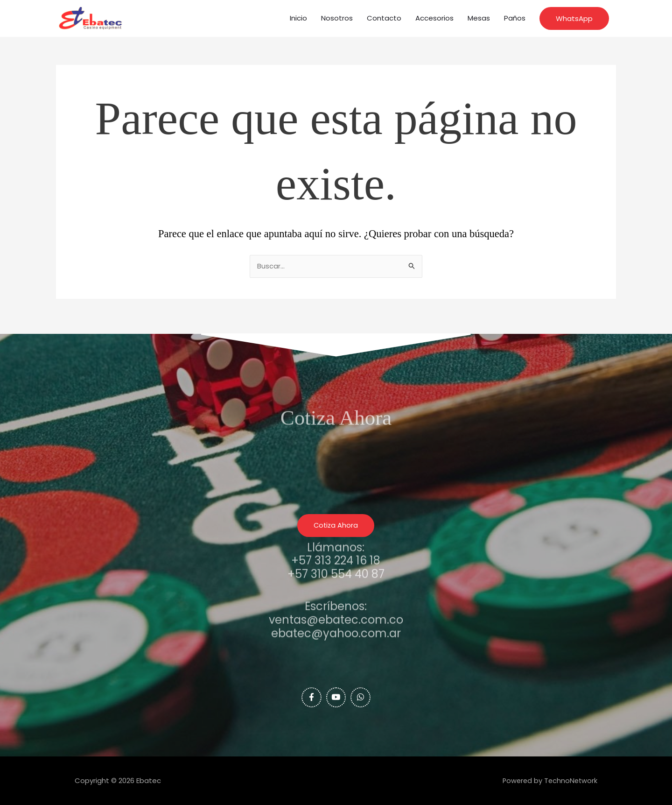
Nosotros (337, 21)
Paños (515, 21)
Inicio (298, 21)
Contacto (384, 21)
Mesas (479, 21)
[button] (574, 21)
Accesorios (434, 21)
